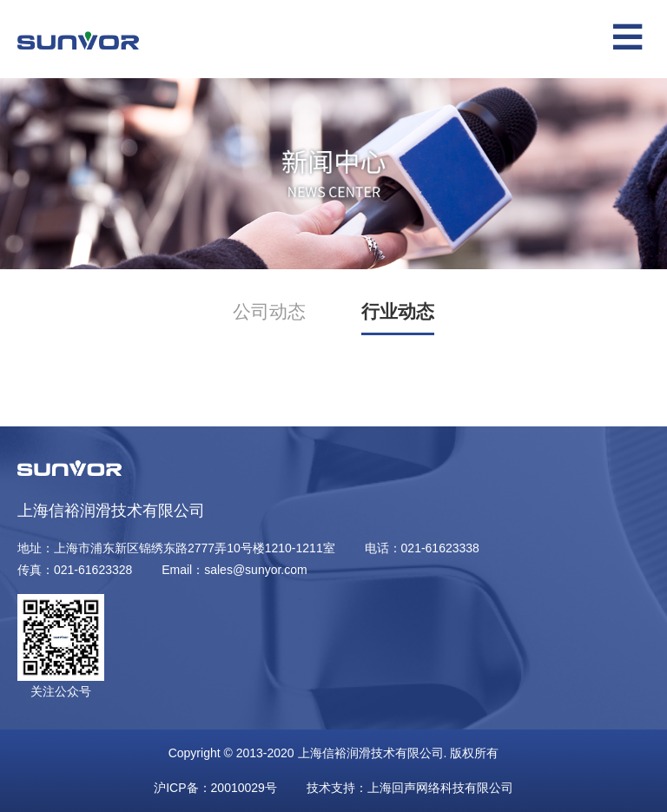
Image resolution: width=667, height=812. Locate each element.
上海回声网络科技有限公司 (440, 788)
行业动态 (398, 311)
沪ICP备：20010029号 (215, 788)
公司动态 (269, 311)
